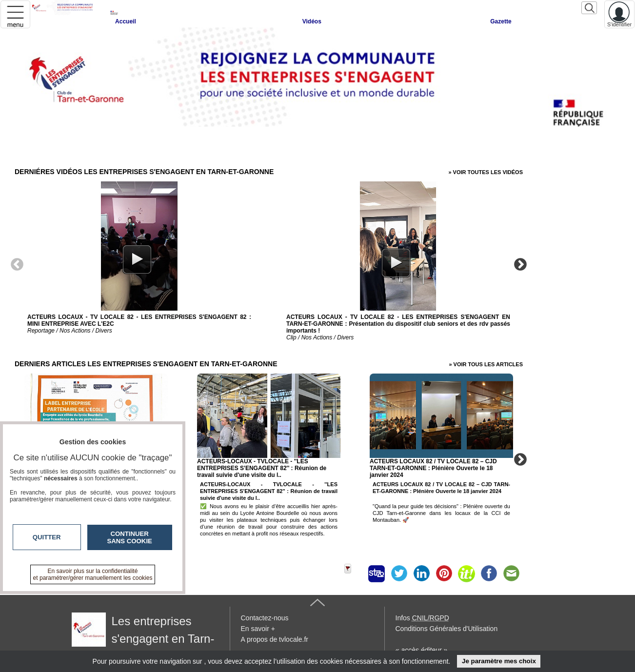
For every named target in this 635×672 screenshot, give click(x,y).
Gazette (501, 21)
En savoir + (258, 629)
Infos (422, 618)
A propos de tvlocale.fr (275, 639)
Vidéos (312, 21)
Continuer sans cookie (130, 537)
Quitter (47, 537)
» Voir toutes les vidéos (486, 172)
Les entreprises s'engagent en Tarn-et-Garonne (143, 639)
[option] (139, 259)
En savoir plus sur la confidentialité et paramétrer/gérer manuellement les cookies (93, 574)
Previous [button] (17, 264)
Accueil (126, 21)
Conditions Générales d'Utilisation (447, 629)
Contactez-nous (265, 618)
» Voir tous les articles (486, 364)
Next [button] (520, 264)
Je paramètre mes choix (499, 661)
